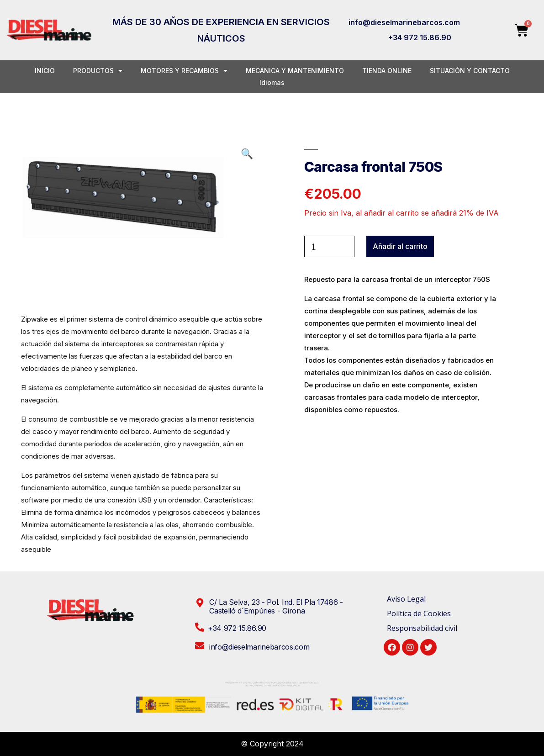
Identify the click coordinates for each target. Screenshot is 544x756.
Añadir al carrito (400, 246)
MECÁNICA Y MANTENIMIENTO (295, 71)
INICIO (45, 71)
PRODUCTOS (98, 71)
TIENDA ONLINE (387, 71)
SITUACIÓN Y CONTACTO (470, 71)
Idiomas (272, 82)
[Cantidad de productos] (329, 246)
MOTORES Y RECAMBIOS (184, 71)
